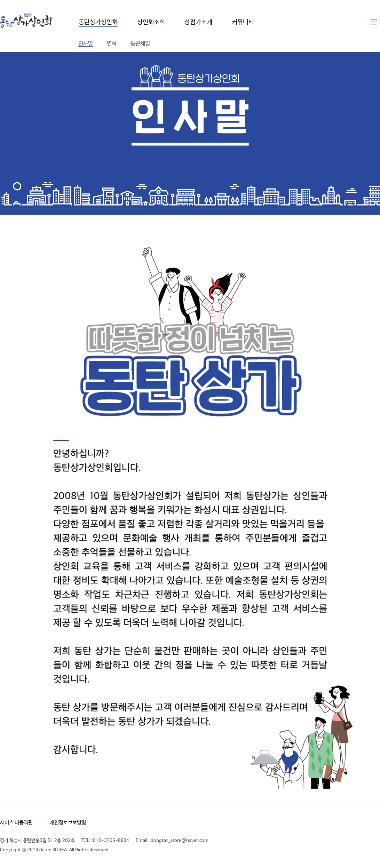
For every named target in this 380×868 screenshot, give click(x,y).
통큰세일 (140, 44)
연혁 (112, 44)
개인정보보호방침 (68, 823)
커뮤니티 (243, 22)
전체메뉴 (374, 22)
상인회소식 (151, 22)
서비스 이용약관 (16, 823)
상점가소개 (198, 22)
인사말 (86, 44)
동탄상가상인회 (26, 20)
